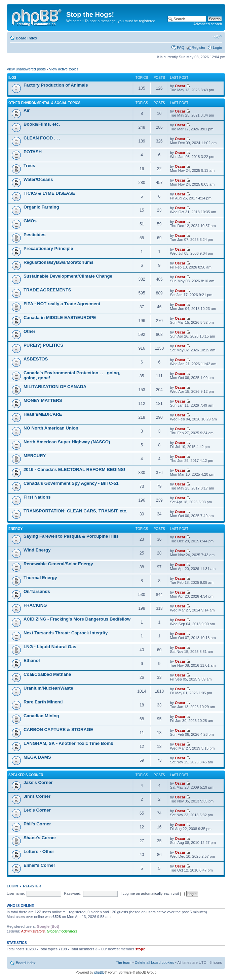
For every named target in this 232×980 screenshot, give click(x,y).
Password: (72, 893)
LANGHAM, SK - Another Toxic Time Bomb (68, 743)
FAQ (181, 48)
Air (27, 110)
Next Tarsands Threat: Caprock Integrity (66, 633)
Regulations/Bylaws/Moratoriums (59, 262)
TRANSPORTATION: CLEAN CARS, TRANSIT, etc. (75, 511)
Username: (16, 893)
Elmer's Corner (39, 865)
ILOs (12, 78)
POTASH (33, 152)
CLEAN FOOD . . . (42, 138)
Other (29, 331)
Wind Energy (37, 550)
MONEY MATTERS (43, 400)
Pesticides (34, 235)
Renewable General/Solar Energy (58, 564)
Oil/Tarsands (37, 591)
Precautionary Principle (48, 248)
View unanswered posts (26, 69)
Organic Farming (41, 207)
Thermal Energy (40, 578)
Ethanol (32, 660)
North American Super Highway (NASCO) (67, 442)
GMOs (30, 221)
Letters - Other (39, 851)
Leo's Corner (37, 810)
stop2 (140, 949)
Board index (27, 38)
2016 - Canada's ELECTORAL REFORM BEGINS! (74, 469)
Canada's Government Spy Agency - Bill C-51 (71, 483)
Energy (15, 529)
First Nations (37, 497)
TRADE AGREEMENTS (47, 290)
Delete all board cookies (154, 962)
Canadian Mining (41, 716)
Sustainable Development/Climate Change (68, 276)
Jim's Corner (37, 796)
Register (199, 48)
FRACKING (35, 605)
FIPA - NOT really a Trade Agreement (62, 304)
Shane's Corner (40, 838)
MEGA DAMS (37, 757)
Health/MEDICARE (43, 414)
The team (123, 962)
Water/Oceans (38, 179)
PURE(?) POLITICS (43, 345)
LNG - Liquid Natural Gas (50, 647)
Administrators (33, 931)
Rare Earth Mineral (43, 702)
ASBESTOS (36, 359)
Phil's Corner (37, 824)
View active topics (64, 69)
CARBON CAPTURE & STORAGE (58, 730)
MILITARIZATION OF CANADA (55, 387)
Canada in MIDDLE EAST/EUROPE (60, 318)
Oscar (180, 86)
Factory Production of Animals (56, 85)
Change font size (217, 37)
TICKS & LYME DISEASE (49, 193)
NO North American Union (51, 428)
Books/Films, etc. (42, 124)
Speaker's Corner (26, 775)
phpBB (99, 972)
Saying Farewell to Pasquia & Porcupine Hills (71, 536)
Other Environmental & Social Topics (44, 103)
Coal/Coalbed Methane (47, 674)
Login (217, 48)
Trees (29, 166)
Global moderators (62, 931)
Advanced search (208, 24)
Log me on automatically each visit (153, 893)
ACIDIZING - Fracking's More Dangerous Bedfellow (77, 619)
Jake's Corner (38, 782)
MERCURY (35, 456)
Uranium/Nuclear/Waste (48, 688)
